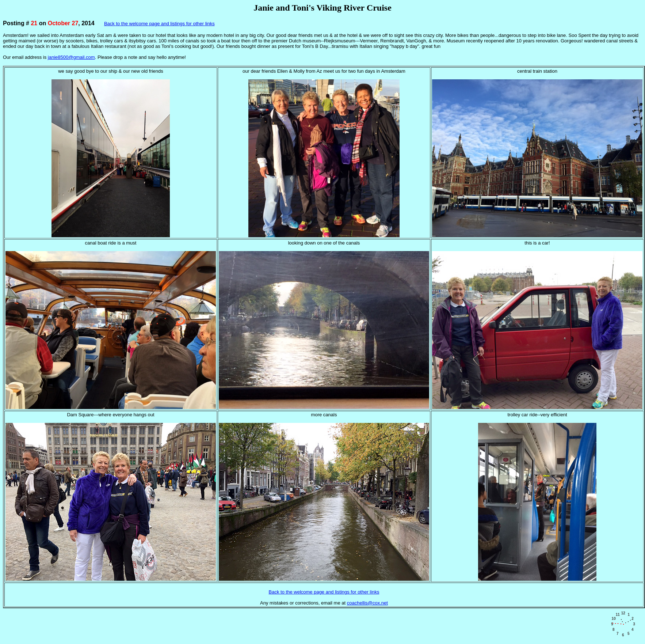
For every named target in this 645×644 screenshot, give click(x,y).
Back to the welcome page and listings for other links (159, 24)
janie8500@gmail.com (71, 57)
